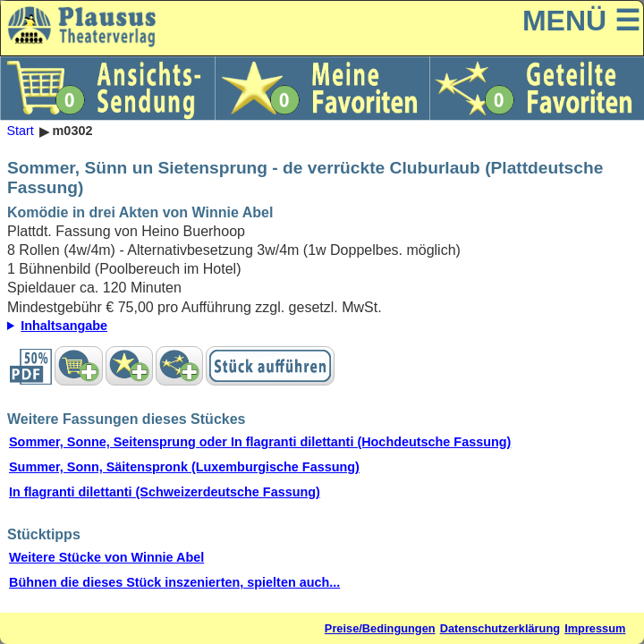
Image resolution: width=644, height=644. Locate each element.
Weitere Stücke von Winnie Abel (106, 557)
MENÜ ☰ (581, 21)
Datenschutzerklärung (500, 628)
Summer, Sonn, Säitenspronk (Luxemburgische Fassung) (184, 467)
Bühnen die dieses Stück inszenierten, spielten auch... (174, 582)
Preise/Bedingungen (380, 628)
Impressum (595, 628)
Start (20, 131)
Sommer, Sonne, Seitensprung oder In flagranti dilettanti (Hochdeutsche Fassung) (260, 442)
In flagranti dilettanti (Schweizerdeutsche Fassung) (165, 492)
